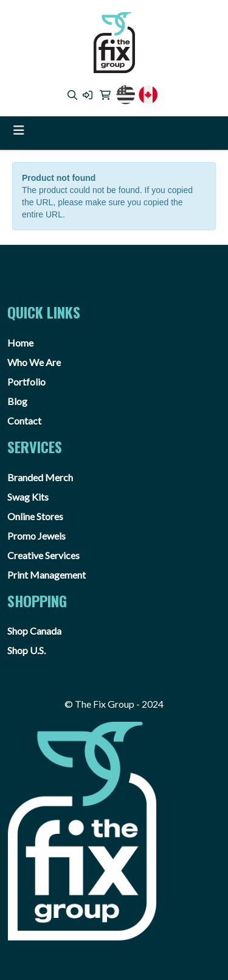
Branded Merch (40, 477)
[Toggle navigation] (19, 130)
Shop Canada (34, 631)
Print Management (47, 575)
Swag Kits (28, 497)
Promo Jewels (36, 536)
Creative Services (43, 555)
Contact (24, 421)
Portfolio (26, 382)
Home (20, 343)
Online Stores (35, 516)
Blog (17, 401)
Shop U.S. (26, 650)
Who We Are (34, 362)
